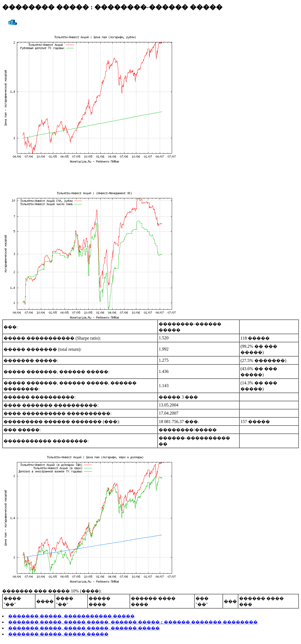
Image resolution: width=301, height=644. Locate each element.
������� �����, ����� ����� (58, 634)
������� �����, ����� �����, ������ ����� (84, 628)
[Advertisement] (150, 176)
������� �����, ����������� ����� (71, 616)
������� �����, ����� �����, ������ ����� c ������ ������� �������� (133, 622)
